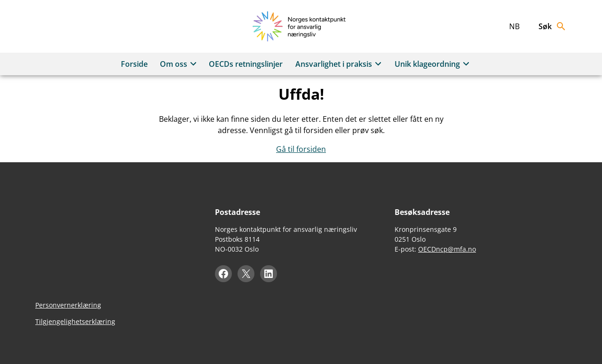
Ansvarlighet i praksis (340, 64)
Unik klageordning (433, 64)
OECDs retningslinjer (246, 64)
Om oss (180, 64)
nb (515, 26)
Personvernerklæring (68, 305)
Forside (134, 64)
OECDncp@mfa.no (447, 249)
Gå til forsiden (301, 149)
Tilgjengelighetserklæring (75, 321)
